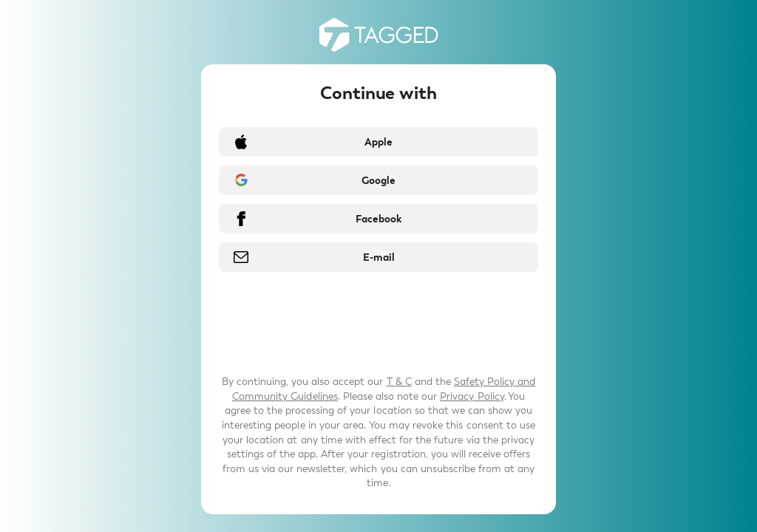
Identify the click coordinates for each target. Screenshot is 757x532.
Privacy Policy (472, 396)
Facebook (378, 219)
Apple (378, 142)
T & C (399, 382)
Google (378, 181)
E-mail (379, 258)
